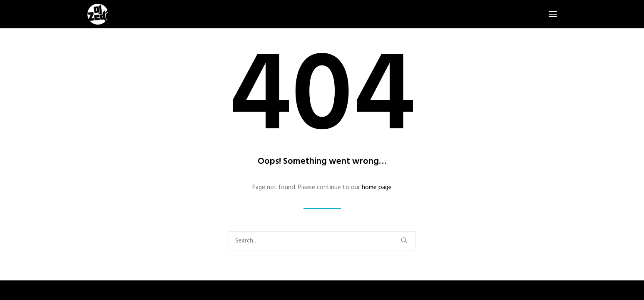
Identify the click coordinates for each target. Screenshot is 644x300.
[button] (553, 14)
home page (377, 187)
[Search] (322, 241)
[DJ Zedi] (98, 14)
